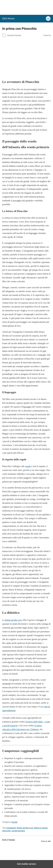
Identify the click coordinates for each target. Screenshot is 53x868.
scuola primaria (18, 831)
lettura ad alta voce (13, 620)
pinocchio (6, 831)
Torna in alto (46, 841)
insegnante (11, 828)
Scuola (14, 822)
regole (28, 466)
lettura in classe (41, 828)
